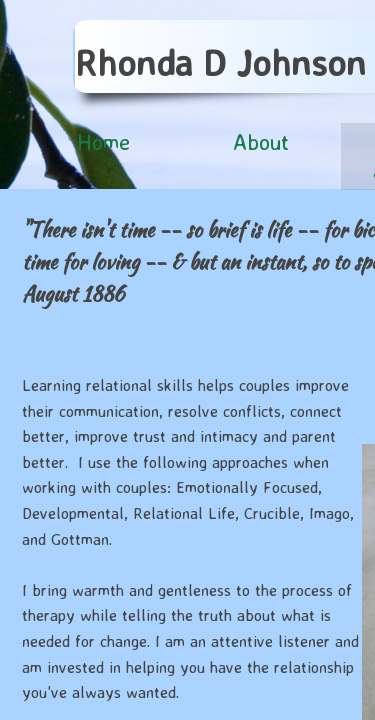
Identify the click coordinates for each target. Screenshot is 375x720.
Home (103, 141)
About (261, 141)
